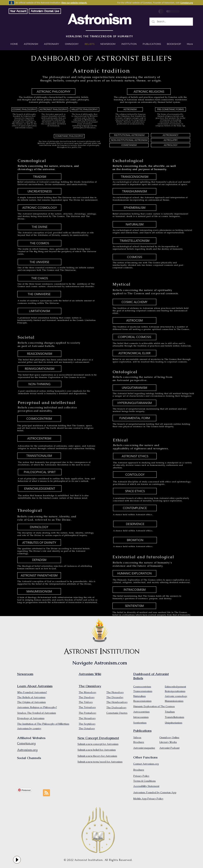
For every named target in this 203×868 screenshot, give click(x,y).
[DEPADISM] (39, 560)
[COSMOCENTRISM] (39, 419)
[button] (174, 44)
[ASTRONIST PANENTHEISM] (39, 575)
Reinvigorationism (175, 691)
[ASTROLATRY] (171, 140)
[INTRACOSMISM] (134, 590)
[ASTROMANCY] (171, 135)
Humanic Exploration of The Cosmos (154, 706)
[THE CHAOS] (40, 278)
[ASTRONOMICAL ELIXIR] (134, 353)
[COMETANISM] (129, 145)
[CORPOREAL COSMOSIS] (134, 337)
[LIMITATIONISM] (40, 311)
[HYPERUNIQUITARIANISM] (134, 403)
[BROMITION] (135, 540)
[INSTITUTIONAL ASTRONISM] (129, 135)
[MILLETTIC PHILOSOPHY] (85, 109)
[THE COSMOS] (40, 243)
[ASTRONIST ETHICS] (135, 456)
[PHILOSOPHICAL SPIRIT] (40, 472)
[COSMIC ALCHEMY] (134, 302)
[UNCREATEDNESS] (40, 191)
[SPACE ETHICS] (135, 491)
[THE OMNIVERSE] (39, 294)
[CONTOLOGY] (135, 475)
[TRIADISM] (40, 177)
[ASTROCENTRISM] (39, 438)
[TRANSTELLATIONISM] (134, 241)
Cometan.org (187, 3)
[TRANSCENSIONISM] (134, 177)
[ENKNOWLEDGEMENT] (40, 489)
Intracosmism (141, 717)
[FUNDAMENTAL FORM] (134, 418)
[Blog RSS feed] (46, 793)
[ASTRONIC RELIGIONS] (149, 92)
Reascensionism (142, 701)
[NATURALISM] (134, 224)
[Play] (17, 860)
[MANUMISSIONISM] (39, 591)
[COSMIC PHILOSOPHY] (24, 109)
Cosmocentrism (142, 687)
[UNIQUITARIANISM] (134, 388)
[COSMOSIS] (134, 257)
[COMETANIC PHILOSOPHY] (69, 136)
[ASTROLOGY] (171, 145)
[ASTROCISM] (134, 320)
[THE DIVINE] (40, 227)
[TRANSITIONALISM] (39, 456)
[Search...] (171, 22)
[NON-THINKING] (40, 384)
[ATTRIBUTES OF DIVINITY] (39, 543)
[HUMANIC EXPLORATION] (134, 573)
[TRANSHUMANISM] (134, 191)
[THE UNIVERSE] (40, 262)
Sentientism (140, 723)
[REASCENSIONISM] (40, 354)
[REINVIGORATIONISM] (40, 369)
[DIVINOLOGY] (39, 527)
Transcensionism (143, 691)
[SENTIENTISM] (134, 606)
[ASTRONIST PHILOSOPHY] (53, 109)
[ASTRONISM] (130, 109)
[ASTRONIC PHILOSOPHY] (54, 92)
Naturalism (139, 696)
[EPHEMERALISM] (134, 208)
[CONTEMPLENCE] (135, 508)
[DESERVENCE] (135, 524)
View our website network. (74, 3)
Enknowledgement (175, 687)
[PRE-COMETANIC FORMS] (171, 109)
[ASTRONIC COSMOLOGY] (40, 208)
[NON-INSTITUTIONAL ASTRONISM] (129, 140)
